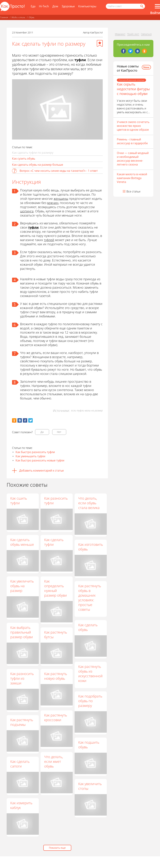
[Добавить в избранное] (100, 43)
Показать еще (57, 848)
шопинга (27, 211)
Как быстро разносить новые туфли (40, 460)
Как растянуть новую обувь (59, 677)
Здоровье (68, 6)
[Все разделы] (157, 6)
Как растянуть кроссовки (56, 718)
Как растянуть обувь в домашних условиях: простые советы (90, 598)
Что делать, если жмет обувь (54, 763)
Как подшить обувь (84, 745)
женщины (61, 199)
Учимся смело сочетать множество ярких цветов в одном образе (133, 126)
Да (42, 432)
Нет (59, 432)
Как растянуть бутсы (59, 635)
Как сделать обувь (83, 628)
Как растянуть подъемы (27, 723)
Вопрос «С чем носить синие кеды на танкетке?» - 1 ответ (59, 171)
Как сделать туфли (54, 542)
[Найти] (142, 6)
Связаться (146, 34)
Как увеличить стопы (85, 787)
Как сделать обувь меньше (22, 542)
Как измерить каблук (27, 806)
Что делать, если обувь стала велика (89, 503)
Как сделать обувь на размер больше (38, 165)
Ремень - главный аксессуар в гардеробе (132, 141)
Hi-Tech (44, 6)
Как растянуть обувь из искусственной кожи (86, 674)
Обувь (32, 17)
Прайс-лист (133, 34)
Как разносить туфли (56, 501)
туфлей (49, 240)
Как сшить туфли (19, 501)
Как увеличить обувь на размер (22, 586)
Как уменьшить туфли (30, 456)
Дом (55, 6)
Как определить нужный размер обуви (56, 588)
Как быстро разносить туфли (35, 452)
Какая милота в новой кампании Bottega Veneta (132, 178)
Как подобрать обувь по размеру (85, 702)
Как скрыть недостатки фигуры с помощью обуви (133, 89)
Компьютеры (87, 6)
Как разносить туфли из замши (25, 679)
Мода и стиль (18, 17)
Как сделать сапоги (25, 765)
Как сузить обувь (24, 159)
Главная (4, 17)
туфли (33, 227)
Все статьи (133, 191)
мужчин (53, 203)
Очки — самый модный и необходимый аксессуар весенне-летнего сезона (133, 159)
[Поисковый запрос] (125, 6)
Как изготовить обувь (91, 547)
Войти (155, 13)
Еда (33, 6)
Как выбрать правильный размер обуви (24, 633)
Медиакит (120, 34)
